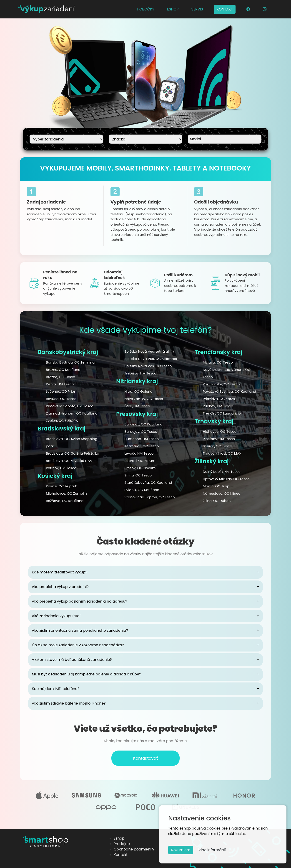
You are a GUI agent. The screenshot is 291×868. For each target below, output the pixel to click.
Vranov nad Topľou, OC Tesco (150, 497)
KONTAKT (225, 9)
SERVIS (197, 9)
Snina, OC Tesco (138, 475)
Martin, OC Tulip (216, 486)
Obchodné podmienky (134, 849)
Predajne (122, 844)
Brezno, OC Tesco (60, 377)
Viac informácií (212, 850)
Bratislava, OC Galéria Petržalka (73, 453)
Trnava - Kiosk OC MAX (222, 453)
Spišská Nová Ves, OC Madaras (151, 359)
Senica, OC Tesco (217, 446)
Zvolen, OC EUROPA (62, 421)
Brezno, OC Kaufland (63, 370)
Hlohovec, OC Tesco (220, 431)
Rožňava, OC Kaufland (65, 501)
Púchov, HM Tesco (218, 406)
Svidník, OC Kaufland (142, 490)
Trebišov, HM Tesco (140, 373)
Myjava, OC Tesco (218, 362)
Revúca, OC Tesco (61, 399)
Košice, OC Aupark (61, 486)
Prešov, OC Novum (140, 468)
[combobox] (225, 139)
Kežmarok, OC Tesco (142, 446)
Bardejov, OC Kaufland (143, 424)
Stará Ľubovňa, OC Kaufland (148, 482)
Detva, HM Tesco (60, 384)
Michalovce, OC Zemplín (66, 493)
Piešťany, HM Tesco (219, 439)
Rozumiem (181, 850)
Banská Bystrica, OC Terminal (71, 362)
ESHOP (173, 9)
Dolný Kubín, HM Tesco (222, 472)
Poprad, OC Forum (140, 461)
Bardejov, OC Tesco (141, 431)
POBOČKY (146, 9)
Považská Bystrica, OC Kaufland (229, 391)
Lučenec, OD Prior (61, 391)
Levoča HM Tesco (139, 453)
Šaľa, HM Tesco (137, 406)
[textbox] (225, 139)
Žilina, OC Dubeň (217, 501)
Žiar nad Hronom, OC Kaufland (72, 413)
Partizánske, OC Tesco (221, 384)
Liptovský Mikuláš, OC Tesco (226, 479)
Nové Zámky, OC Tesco (144, 399)
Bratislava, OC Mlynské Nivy (69, 461)
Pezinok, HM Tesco (61, 468)
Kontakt (121, 855)
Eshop (119, 838)
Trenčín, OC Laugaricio (222, 413)
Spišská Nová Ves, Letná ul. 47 (149, 351)
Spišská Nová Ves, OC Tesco (148, 366)
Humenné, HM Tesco (142, 439)
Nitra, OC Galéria (138, 391)
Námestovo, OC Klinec (222, 493)
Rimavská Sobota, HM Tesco (70, 406)
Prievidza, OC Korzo (219, 399)
